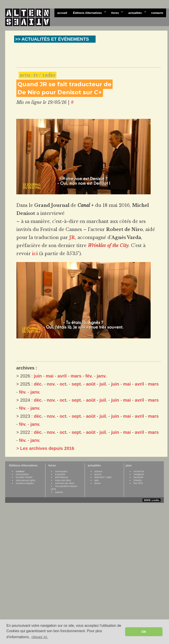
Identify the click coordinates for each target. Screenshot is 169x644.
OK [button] (144, 632)
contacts (157, 13)
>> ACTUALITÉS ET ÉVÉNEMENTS (52, 39)
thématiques (62, 477)
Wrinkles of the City (108, 245)
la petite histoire (24, 477)
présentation (22, 474)
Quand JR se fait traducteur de (64, 84)
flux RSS (138, 483)
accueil (62, 13)
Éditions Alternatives (88, 13)
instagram (139, 474)
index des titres (63, 480)
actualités (136, 13)
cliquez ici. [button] (40, 637)
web (97, 480)
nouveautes (61, 471)
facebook (138, 477)
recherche (139, 471)
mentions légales (25, 483)
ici (35, 254)
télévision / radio (103, 477)
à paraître (60, 474)
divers (98, 483)
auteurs (59, 492)
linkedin (138, 480)
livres (116, 13)
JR (72, 237)
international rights (26, 480)
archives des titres (65, 483)
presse (98, 474)
